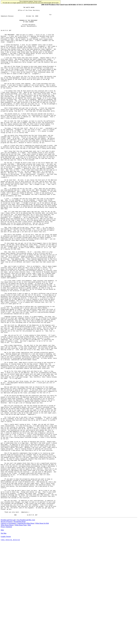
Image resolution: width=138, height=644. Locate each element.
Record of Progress (7, 623)
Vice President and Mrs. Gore (26, 622)
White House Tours (21, 627)
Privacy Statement (6, 629)
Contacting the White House (26, 625)
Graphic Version (6, 638)
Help (29, 627)
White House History (7, 627)
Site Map (4, 635)
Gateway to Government (8, 625)
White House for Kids (42, 625)
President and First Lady (8, 622)
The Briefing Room (20, 623)
